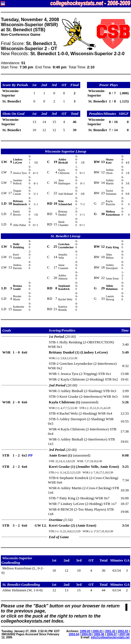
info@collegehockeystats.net (110, 637)
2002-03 (123, 631)
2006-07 (112, 634)
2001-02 (110, 631)
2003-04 (74, 634)
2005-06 (99, 634)
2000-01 (98, 631)
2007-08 (124, 634)
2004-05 (87, 634)
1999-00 (85, 631)
